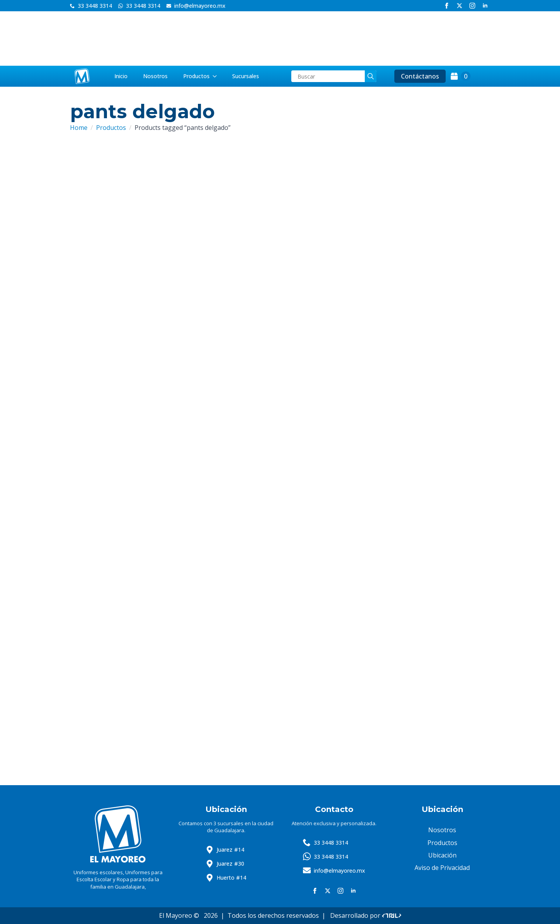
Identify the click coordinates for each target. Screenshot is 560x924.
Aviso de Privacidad (442, 868)
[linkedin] (485, 6)
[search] (371, 76)
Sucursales (246, 76)
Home (79, 128)
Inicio (121, 76)
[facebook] (447, 6)
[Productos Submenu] (217, 76)
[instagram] (472, 6)
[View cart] (461, 76)
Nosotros (155, 76)
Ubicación (442, 855)
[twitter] (459, 6)
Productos (196, 76)
